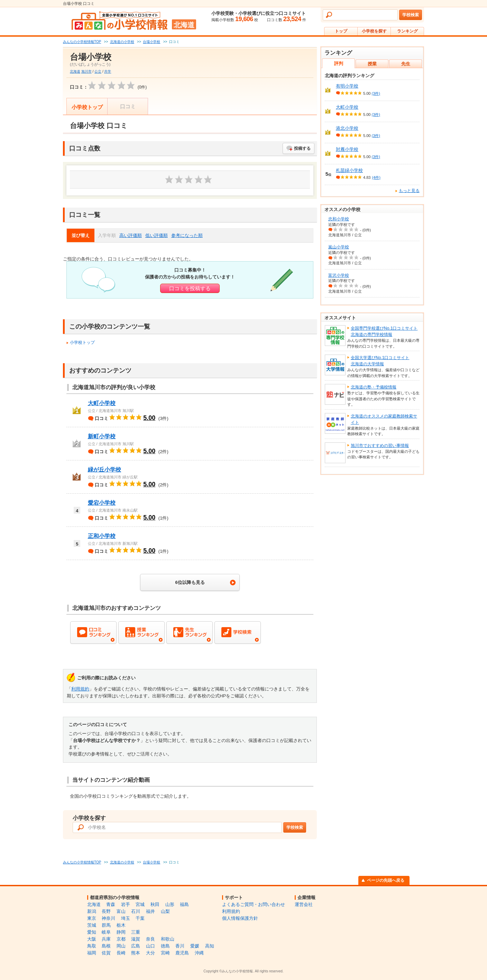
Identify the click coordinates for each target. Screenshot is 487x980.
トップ (341, 31)
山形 (170, 904)
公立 (98, 71)
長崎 (121, 953)
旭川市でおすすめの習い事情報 (380, 446)
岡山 (121, 946)
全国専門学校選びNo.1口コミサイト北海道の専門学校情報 (384, 331)
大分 (150, 953)
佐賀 (106, 953)
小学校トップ (87, 107)
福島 (184, 904)
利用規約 (80, 689)
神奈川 (108, 918)
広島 (136, 946)
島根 (106, 946)
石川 (136, 911)
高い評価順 (131, 235)
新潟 (92, 911)
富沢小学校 (339, 275)
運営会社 (304, 904)
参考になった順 (187, 235)
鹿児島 (182, 953)
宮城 (140, 904)
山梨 (165, 911)
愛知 (92, 932)
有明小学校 (347, 86)
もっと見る (409, 191)
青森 (111, 904)
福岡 (92, 953)
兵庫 (106, 939)
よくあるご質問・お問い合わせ (254, 904)
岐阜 (106, 932)
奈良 (150, 939)
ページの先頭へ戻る (386, 880)
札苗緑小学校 (349, 170)
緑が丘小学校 (104, 470)
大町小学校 (102, 403)
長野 (106, 911)
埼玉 (126, 918)
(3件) (376, 93)
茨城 (92, 925)
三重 (136, 932)
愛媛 (195, 946)
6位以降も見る (190, 582)
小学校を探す (374, 31)
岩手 (126, 904)
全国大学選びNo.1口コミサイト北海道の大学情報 (380, 361)
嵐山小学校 (339, 247)
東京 (92, 918)
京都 (121, 939)
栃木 (121, 925)
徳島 (165, 946)
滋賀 (136, 939)
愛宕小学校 (102, 503)
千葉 (140, 918)
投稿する (302, 148)
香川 (180, 946)
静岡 (121, 932)
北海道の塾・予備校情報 (374, 387)
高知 (210, 946)
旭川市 (86, 71)
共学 (108, 71)
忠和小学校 (339, 219)
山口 (150, 946)
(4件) (376, 177)
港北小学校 (347, 128)
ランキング (407, 31)
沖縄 (199, 953)
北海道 (75, 71)
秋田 (155, 904)
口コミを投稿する (190, 288)
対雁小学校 (347, 149)
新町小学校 (102, 436)
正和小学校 (102, 536)
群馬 (106, 925)
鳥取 (92, 946)
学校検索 (411, 15)
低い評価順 (157, 235)
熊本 (136, 953)
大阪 (92, 939)
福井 (150, 911)
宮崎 (165, 953)
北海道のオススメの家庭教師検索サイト (384, 419)
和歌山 (168, 939)
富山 (121, 911)
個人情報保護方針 (240, 918)
